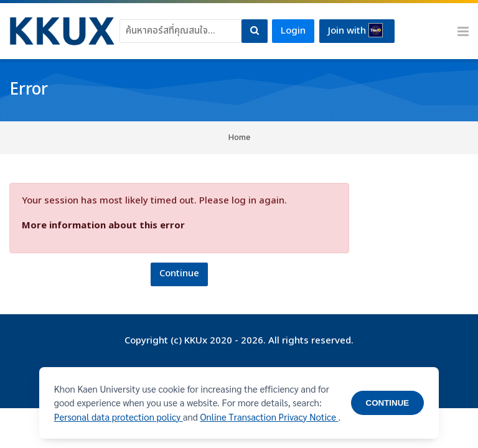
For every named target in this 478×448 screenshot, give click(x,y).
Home (239, 138)
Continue (179, 273)
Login (293, 31)
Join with (355, 30)
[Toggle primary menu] (463, 31)
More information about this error (103, 226)
